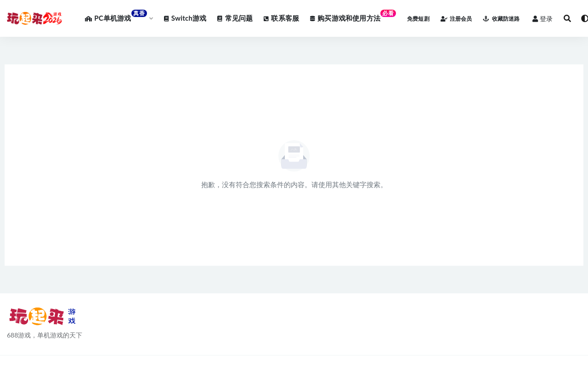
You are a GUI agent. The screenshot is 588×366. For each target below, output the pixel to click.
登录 (543, 19)
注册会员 (456, 19)
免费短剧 (418, 19)
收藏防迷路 (501, 19)
